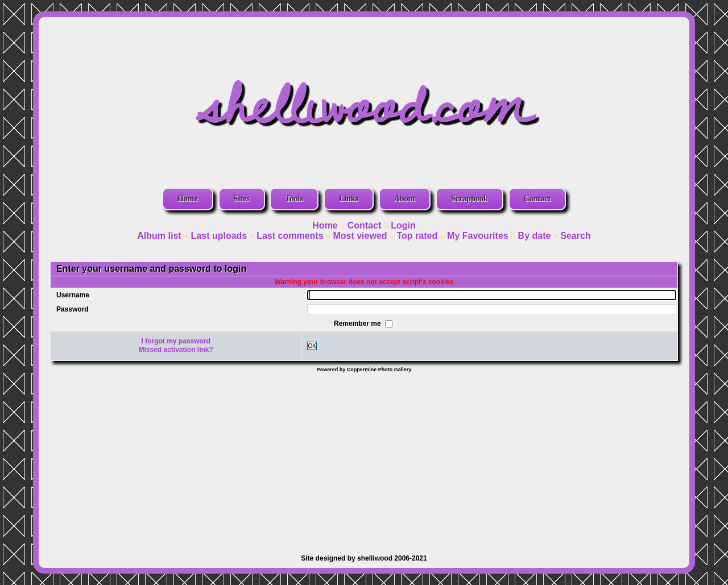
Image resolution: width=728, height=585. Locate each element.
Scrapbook (470, 199)
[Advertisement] (364, 458)
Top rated (417, 236)
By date (535, 236)
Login (403, 225)
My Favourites (478, 236)
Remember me (358, 323)
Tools (294, 199)
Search (575, 236)
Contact (537, 199)
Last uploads (219, 236)
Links (349, 199)
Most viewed (360, 236)
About (405, 199)
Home (188, 199)
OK (312, 346)
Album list (159, 236)
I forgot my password (176, 341)
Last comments (290, 236)
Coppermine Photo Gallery (379, 370)
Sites (242, 199)
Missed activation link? (176, 350)
